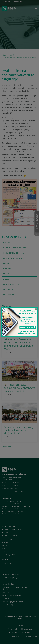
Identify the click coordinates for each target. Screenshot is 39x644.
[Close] (36, 309)
